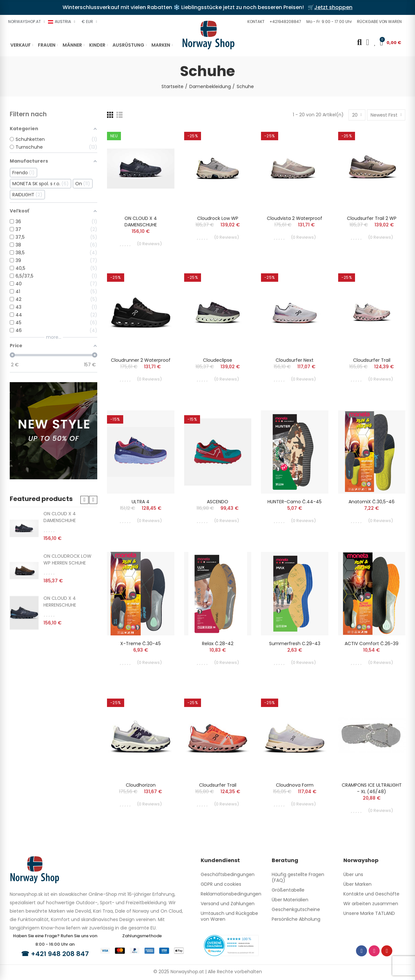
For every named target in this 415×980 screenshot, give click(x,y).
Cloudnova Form (295, 785)
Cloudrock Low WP (218, 218)
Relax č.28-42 (218, 644)
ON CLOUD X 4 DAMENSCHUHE (141, 222)
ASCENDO (218, 502)
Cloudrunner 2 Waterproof (141, 360)
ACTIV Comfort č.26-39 (372, 644)
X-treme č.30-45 (141, 644)
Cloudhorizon (141, 785)
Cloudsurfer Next (295, 360)
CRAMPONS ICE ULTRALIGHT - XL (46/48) (372, 788)
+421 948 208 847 (60, 954)
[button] (255, 22)
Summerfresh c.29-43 (295, 644)
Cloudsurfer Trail (372, 360)
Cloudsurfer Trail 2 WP (372, 218)
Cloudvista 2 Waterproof (295, 218)
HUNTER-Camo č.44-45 (295, 502)
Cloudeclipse (218, 360)
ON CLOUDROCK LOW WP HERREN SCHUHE (67, 559)
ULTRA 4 (141, 502)
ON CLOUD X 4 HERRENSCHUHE (60, 602)
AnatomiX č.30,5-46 (372, 502)
